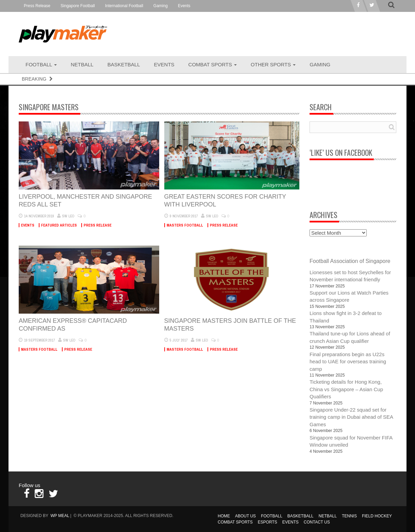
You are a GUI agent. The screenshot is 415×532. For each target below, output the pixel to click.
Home (224, 516)
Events (184, 6)
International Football (124, 6)
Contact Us (317, 522)
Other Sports (273, 64)
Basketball (124, 64)
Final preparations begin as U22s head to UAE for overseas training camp (348, 362)
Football (41, 64)
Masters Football (185, 225)
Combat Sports (213, 64)
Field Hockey (377, 516)
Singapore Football (78, 6)
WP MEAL (60, 516)
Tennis (349, 516)
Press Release (37, 6)
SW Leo (68, 216)
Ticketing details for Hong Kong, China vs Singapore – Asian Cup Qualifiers (346, 389)
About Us (245, 516)
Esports (268, 522)
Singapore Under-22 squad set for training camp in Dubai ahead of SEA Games (351, 417)
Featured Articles (59, 225)
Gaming (161, 6)
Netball (82, 64)
